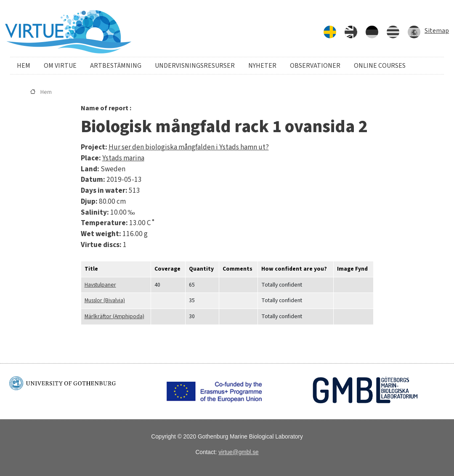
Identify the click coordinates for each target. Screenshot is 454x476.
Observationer (315, 66)
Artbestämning (116, 66)
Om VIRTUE (60, 66)
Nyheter (262, 66)
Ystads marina (123, 158)
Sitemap (437, 31)
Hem (24, 66)
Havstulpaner (100, 285)
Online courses (380, 66)
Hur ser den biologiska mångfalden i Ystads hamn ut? (189, 147)
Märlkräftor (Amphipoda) (114, 316)
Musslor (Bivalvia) (105, 300)
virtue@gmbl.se (238, 452)
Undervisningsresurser (195, 66)
